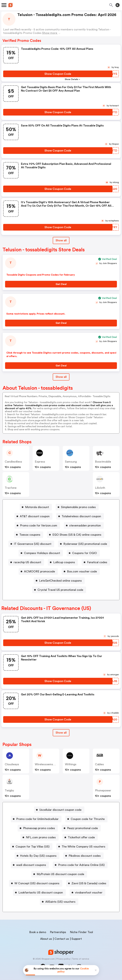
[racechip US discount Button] (26, 562)
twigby (9, 790)
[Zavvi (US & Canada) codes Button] (88, 883)
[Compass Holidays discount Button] (41, 553)
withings (71, 764)
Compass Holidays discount (42, 553)
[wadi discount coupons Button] (30, 865)
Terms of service (80, 959)
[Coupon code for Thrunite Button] (86, 819)
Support (77, 939)
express (40, 462)
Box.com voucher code (82, 571)
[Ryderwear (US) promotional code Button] (84, 544)
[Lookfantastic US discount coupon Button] (39, 893)
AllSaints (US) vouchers (60, 902)
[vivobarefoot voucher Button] (87, 893)
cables (99, 764)
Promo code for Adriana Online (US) (81, 865)
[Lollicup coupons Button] (63, 562)
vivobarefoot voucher (89, 893)
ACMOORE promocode (39, 571)
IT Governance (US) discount (33, 544)
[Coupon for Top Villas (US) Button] (31, 847)
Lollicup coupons (64, 562)
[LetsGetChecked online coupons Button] (59, 581)
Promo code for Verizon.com (39, 525)
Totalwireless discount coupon (81, 516)
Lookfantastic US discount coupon (41, 893)
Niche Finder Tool (81, 932)
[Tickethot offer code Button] (80, 837)
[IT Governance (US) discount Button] (31, 544)
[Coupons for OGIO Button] (83, 553)
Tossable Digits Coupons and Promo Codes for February (41, 275)
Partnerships (58, 932)
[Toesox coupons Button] (29, 535)
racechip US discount (27, 562)
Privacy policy (63, 959)
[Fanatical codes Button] (96, 562)
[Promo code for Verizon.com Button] (37, 525)
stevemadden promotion (85, 525)
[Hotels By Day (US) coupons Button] (37, 856)
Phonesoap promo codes (39, 828)
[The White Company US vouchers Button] (82, 847)
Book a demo (38, 932)
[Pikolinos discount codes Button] (83, 856)
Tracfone (11, 488)
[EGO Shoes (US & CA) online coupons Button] (76, 535)
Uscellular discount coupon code (60, 810)
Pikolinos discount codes (85, 856)
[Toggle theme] (118, 5)
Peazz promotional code (82, 828)
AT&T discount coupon (35, 516)
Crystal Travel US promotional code (60, 590)
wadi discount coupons (31, 865)
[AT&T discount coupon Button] (33, 516)
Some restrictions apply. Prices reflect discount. (36, 314)
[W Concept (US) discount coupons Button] (36, 883)
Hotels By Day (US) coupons (38, 856)
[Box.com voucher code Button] (81, 571)
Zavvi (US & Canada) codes (89, 883)
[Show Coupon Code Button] (58, 74)
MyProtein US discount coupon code (60, 874)
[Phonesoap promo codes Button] (38, 828)
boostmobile (103, 462)
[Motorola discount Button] (36, 507)
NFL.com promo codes (41, 837)
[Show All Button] (61, 733)
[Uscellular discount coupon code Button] (59, 810)
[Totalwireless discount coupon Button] (80, 516)
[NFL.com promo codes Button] (40, 837)
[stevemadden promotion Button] (84, 525)
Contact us (62, 939)
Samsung (71, 462)
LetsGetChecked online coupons (60, 581)
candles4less (13, 462)
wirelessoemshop (46, 764)
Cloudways (12, 764)
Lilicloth (100, 488)
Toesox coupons (30, 535)
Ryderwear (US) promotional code (85, 544)
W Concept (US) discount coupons (37, 883)
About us (46, 939)
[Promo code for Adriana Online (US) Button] (80, 865)
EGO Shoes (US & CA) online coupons (77, 535)
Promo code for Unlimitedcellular (37, 819)
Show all (61, 733)
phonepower (103, 790)
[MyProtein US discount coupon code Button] (59, 874)
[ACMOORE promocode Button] (38, 571)
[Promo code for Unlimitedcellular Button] (36, 819)
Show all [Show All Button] (61, 240)
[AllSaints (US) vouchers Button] (59, 902)
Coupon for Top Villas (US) (33, 847)
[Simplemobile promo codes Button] (77, 507)
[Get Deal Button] (61, 284)
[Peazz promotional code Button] (81, 828)
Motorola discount (37, 507)
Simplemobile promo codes (78, 507)
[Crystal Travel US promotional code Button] (59, 590)
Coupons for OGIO (85, 553)
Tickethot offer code (81, 837)
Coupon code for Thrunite (88, 819)
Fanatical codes (97, 562)
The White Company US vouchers (83, 847)
